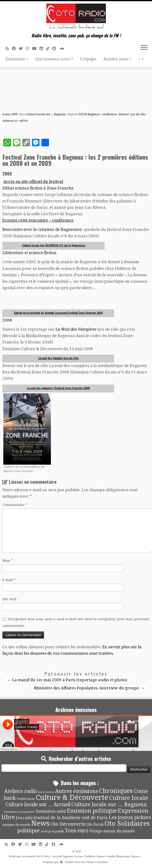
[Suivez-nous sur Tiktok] (49, 49)
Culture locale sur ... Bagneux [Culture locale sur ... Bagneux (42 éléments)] (109, 804)
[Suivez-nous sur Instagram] (29, 49)
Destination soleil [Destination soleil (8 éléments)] (51, 811)
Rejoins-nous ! (117, 59)
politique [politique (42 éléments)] (29, 830)
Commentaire (15, 505)
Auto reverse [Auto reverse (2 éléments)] (46, 792)
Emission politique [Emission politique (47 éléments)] (92, 811)
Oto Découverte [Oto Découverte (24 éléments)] (68, 824)
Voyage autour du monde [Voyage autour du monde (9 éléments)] (112, 831)
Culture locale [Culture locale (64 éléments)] (129, 798)
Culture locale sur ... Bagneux (46, 114)
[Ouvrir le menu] (144, 48)
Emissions (17, 59)
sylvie (23, 121)
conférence (109, 114)
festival (124, 114)
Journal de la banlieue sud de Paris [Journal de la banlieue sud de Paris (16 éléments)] (71, 818)
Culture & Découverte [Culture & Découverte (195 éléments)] (72, 797)
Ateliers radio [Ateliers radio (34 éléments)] (21, 791)
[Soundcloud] (63, 49)
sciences (8, 121)
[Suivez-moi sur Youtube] (36, 49)
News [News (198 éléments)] (40, 823)
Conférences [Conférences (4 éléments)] (26, 799)
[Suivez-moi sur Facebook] (15, 49)
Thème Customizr (97, 862)
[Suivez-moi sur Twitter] (22, 49)
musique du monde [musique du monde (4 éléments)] (16, 825)
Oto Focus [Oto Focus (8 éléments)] (95, 825)
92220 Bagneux (89, 114)
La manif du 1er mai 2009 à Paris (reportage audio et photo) (67, 680)
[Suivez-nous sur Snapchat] (56, 49)
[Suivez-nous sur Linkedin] (43, 49)
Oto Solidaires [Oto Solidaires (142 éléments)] (127, 823)
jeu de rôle (138, 114)
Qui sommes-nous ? (54, 59)
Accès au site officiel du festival (33, 181)
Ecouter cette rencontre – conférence (38, 220)
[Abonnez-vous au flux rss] (9, 49)
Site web (9, 599)
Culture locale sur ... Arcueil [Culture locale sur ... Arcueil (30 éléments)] (38, 804)
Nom (7, 561)
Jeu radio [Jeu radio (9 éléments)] (24, 818)
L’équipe (88, 59)
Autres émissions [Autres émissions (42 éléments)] (77, 791)
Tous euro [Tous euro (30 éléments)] (76, 831)
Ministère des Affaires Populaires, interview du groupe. (89, 688)
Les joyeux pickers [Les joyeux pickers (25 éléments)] (130, 817)
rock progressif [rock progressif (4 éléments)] (52, 831)
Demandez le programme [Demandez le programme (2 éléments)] (19, 812)
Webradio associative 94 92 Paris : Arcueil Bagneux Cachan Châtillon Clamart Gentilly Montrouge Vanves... (75, 856)
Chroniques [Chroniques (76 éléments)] (116, 791)
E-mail (9, 580)
